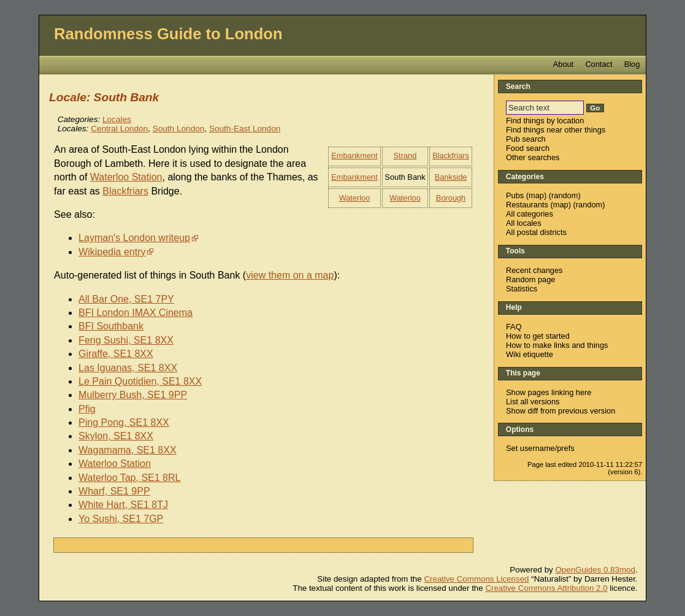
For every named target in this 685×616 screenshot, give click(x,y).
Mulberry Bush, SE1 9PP (133, 395)
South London (179, 129)
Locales (117, 119)
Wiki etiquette (530, 354)
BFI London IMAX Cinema (136, 313)
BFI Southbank (111, 326)
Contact (599, 64)
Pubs (515, 195)
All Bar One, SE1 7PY (126, 299)
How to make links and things (557, 345)
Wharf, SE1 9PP (114, 491)
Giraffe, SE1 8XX (116, 354)
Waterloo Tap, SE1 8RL (129, 478)
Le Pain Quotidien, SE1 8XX (140, 381)
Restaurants (527, 205)
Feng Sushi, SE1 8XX (126, 340)
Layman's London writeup (134, 238)
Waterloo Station (126, 177)
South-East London (245, 129)
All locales (524, 223)
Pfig (87, 409)
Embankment (354, 156)
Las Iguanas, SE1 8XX (128, 368)
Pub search (526, 139)
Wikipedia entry (112, 252)
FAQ (514, 327)
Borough (451, 198)
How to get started (538, 336)
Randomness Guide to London (168, 34)
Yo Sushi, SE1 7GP (121, 519)
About (563, 64)
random (564, 195)
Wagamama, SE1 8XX (127, 450)
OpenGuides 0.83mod (595, 570)
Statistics (522, 289)
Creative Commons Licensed (476, 579)
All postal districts (536, 232)
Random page (530, 279)
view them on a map (290, 275)
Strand (405, 156)
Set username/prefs (540, 448)
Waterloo (355, 198)
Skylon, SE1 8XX (116, 436)
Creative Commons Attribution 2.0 (546, 588)
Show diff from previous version (561, 411)
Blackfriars (451, 156)
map (536, 195)
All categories (530, 214)
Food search (528, 148)
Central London (119, 129)
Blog (632, 64)
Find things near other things (556, 130)
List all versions (533, 402)
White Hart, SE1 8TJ (123, 505)
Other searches (533, 157)
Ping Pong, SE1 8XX (124, 422)
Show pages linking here (549, 392)
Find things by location (545, 121)
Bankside (451, 177)
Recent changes (534, 270)
